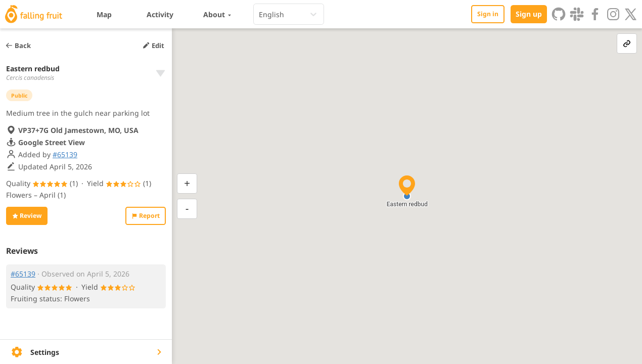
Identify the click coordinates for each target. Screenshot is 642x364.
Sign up (529, 14)
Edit (153, 45)
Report (146, 216)
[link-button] (627, 43)
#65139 (65, 154)
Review (27, 216)
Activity (160, 14)
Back (18, 45)
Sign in (488, 14)
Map (104, 14)
